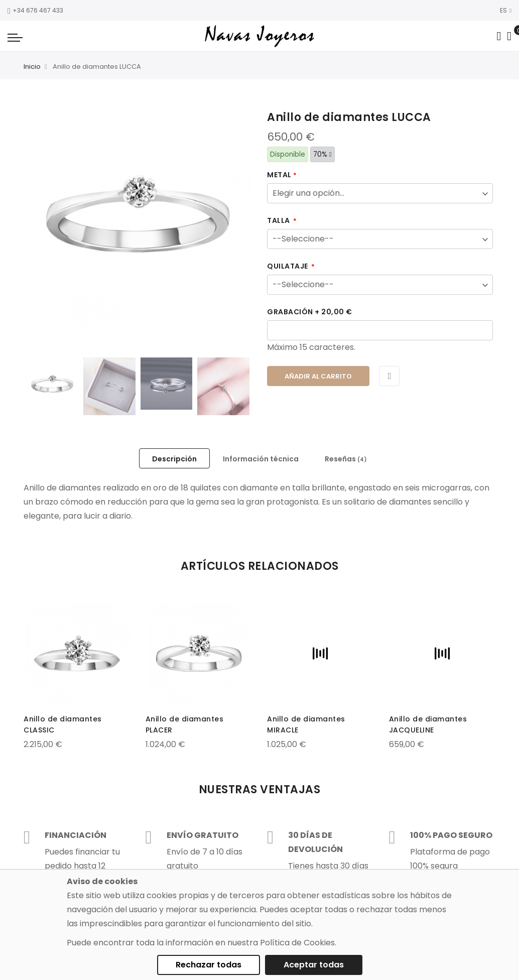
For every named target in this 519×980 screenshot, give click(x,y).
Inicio (32, 67)
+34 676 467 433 (35, 10)
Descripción (174, 459)
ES (506, 10)
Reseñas (346, 459)
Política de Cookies (297, 943)
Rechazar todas (209, 965)
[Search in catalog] (499, 36)
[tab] (174, 458)
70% (322, 154)
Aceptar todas (314, 965)
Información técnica (261, 459)
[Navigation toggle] (15, 37)
